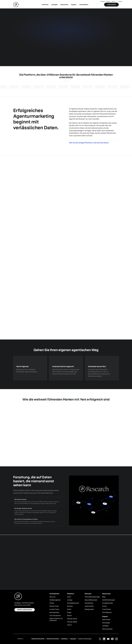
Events (104, 606)
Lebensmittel (89, 606)
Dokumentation (107, 629)
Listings (70, 600)
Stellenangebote (55, 600)
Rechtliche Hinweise (53, 639)
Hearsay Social (72, 619)
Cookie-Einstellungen (85, 639)
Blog (104, 597)
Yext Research (107, 612)
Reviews (70, 606)
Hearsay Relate (72, 622)
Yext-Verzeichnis (55, 616)
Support (113, 1)
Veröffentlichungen (109, 600)
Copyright (73, 639)
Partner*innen (54, 606)
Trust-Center (106, 609)
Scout (69, 597)
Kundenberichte (108, 603)
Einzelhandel (89, 603)
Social (69, 609)
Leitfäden (105, 626)
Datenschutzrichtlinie (38, 639)
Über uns (52, 597)
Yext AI (69, 625)
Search (69, 616)
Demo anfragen (25, 610)
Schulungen (106, 623)
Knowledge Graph (73, 603)
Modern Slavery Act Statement (56, 620)
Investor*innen (54, 609)
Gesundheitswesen (91, 600)
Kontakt (108, 1)
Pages (69, 612)
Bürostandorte (54, 612)
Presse (52, 603)
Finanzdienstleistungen (92, 597)
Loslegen (111, 5)
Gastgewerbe (89, 609)
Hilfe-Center (106, 620)
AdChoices (64, 639)
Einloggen (103, 1)
